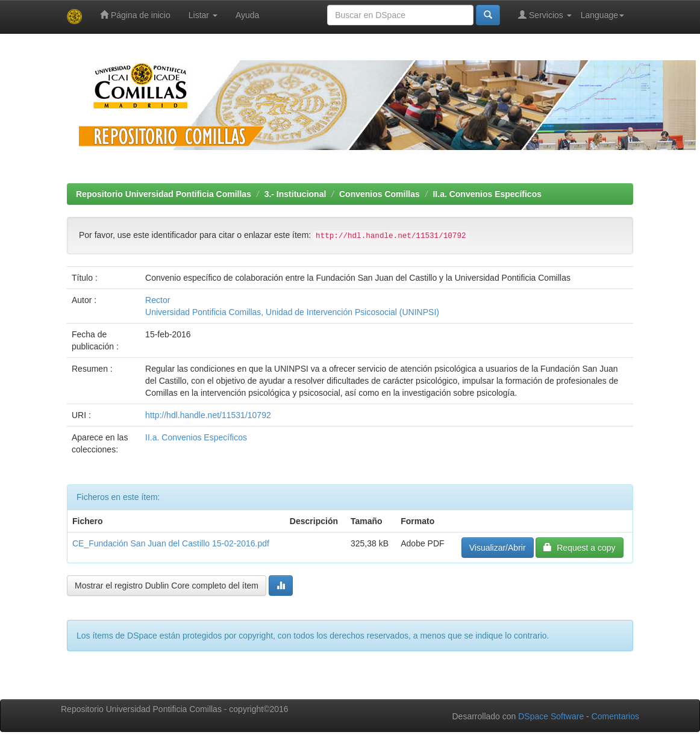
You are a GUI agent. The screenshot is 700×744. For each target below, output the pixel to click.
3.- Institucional (295, 194)
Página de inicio (135, 15)
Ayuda (247, 15)
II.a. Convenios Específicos (487, 194)
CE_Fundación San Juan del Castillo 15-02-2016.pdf (171, 543)
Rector (158, 300)
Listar (203, 15)
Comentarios (615, 716)
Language (602, 15)
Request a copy (579, 547)
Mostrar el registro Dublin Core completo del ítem (167, 586)
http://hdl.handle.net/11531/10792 (208, 415)
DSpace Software (551, 716)
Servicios (545, 15)
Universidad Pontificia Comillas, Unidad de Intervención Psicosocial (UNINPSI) (292, 312)
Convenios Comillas (380, 194)
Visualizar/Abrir (498, 548)
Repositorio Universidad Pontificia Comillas (164, 194)
